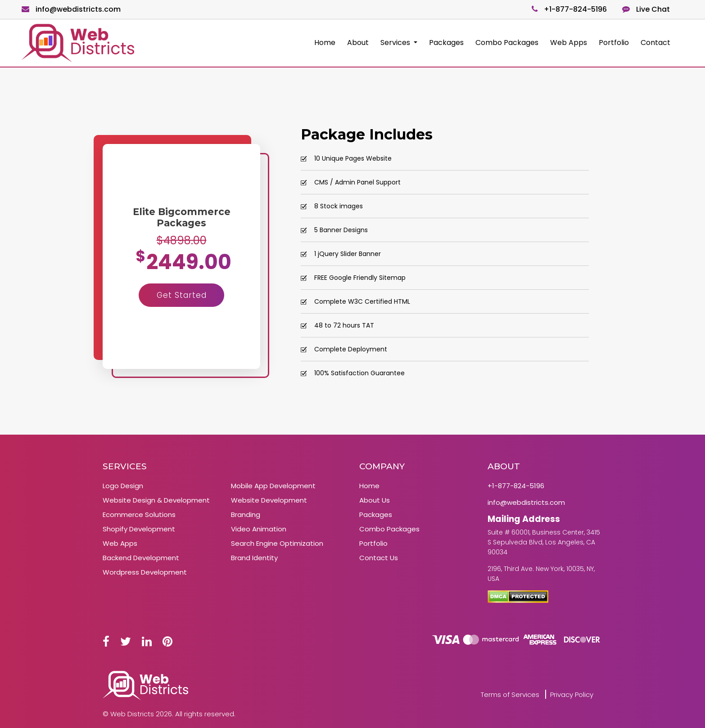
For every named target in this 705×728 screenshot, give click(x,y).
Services (396, 43)
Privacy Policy (572, 694)
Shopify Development (139, 529)
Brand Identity (254, 558)
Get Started (182, 295)
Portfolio (614, 43)
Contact (655, 43)
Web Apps (569, 43)
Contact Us (379, 558)
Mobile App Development (273, 486)
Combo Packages (507, 43)
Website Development (269, 500)
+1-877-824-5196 (569, 9)
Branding (246, 515)
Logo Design (123, 486)
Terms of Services (510, 694)
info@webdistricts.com (71, 9)
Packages (446, 43)
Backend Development (141, 558)
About (358, 43)
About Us (375, 500)
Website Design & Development (156, 500)
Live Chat (646, 9)
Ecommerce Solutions (139, 515)
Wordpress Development (145, 572)
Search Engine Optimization (277, 543)
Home (325, 43)
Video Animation (259, 529)
